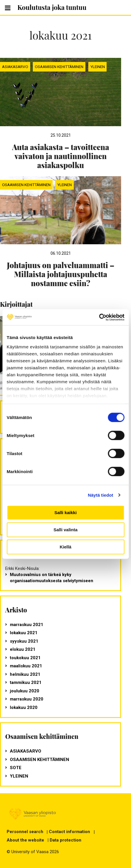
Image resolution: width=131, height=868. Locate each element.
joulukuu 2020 (25, 691)
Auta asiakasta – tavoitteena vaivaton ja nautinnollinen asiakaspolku (60, 156)
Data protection (65, 840)
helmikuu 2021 (25, 674)
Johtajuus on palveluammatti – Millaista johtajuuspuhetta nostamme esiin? (60, 274)
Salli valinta (65, 530)
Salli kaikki (65, 513)
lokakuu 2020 (24, 707)
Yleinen (98, 67)
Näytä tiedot (101, 495)
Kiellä (65, 547)
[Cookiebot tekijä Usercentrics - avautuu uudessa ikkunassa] (99, 317)
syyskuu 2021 (24, 641)
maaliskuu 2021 (26, 666)
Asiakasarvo (15, 67)
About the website (25, 840)
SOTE (16, 768)
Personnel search (25, 832)
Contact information (69, 832)
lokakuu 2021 (24, 633)
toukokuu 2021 (25, 658)
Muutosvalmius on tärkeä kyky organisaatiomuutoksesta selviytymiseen (52, 578)
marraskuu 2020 (27, 699)
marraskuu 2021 (27, 625)
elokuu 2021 (23, 649)
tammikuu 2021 (26, 682)
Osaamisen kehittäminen (59, 67)
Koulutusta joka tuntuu (52, 7)
